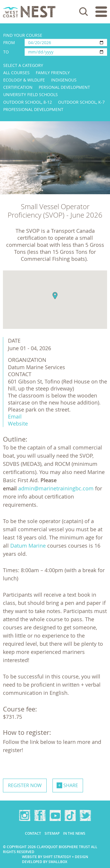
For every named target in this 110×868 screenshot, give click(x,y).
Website (18, 423)
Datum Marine (28, 546)
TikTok (70, 815)
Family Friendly (53, 73)
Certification (18, 87)
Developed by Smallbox (45, 862)
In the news (74, 833)
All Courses (16, 73)
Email (15, 416)
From (9, 42)
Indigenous (64, 80)
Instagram (25, 815)
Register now (25, 785)
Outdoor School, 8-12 (28, 102)
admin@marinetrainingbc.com (56, 488)
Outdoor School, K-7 (81, 102)
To (6, 52)
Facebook (40, 815)
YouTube (55, 815)
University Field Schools (31, 94)
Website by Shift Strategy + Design (55, 857)
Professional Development (33, 109)
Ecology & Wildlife (24, 80)
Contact (33, 833)
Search (84, 12)
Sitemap (52, 833)
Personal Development (64, 87)
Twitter (85, 815)
